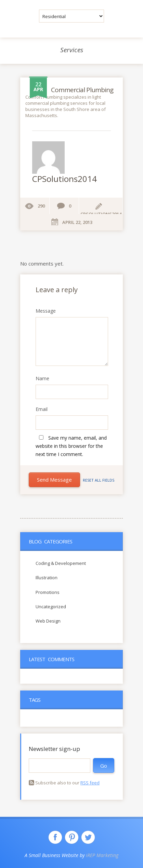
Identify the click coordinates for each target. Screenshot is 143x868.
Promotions (48, 592)
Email (42, 409)
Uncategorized (51, 607)
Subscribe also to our (67, 783)
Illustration (47, 578)
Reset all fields (99, 480)
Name (42, 379)
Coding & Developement (61, 563)
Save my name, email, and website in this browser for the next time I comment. (71, 446)
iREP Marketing (102, 855)
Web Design (48, 621)
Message (46, 311)
